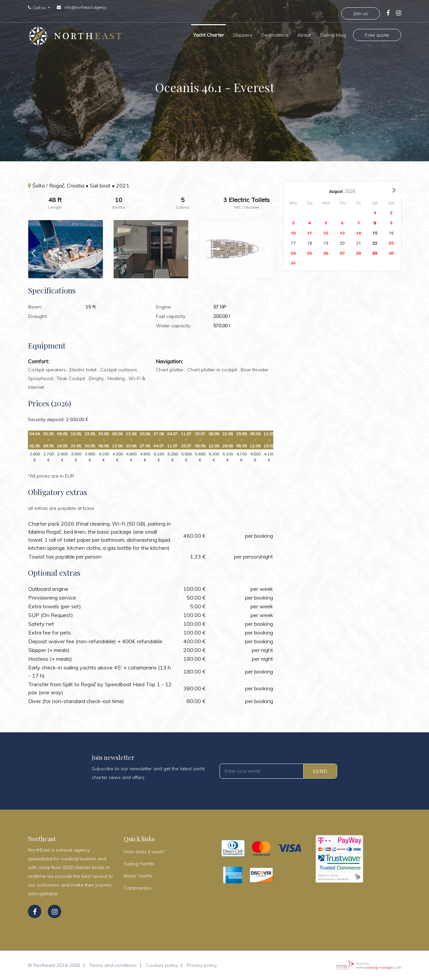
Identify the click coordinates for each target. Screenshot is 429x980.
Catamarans (138, 888)
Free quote (377, 34)
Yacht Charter (208, 34)
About (304, 34)
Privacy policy (202, 965)
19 (326, 243)
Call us (40, 8)
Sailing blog (333, 34)
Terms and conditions (113, 965)
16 (391, 233)
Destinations (275, 34)
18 (310, 243)
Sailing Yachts (139, 864)
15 (375, 233)
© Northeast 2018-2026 (54, 965)
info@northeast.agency (85, 7)
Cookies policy (162, 965)
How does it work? (144, 852)
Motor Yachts (138, 876)
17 (293, 243)
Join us (361, 13)
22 (375, 243)
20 (342, 243)
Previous (33, 249)
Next (268, 249)
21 (358, 243)
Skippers (243, 34)
